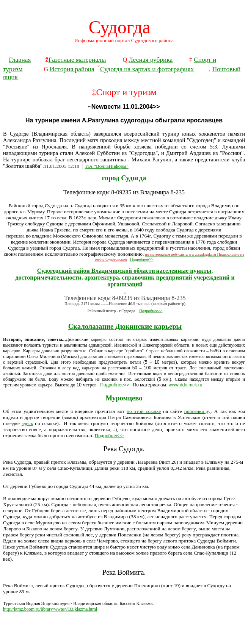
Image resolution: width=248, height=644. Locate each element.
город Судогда (124, 178)
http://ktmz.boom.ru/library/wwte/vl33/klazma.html (50, 609)
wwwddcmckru (186, 385)
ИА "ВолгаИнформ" (107, 166)
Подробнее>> (142, 259)
